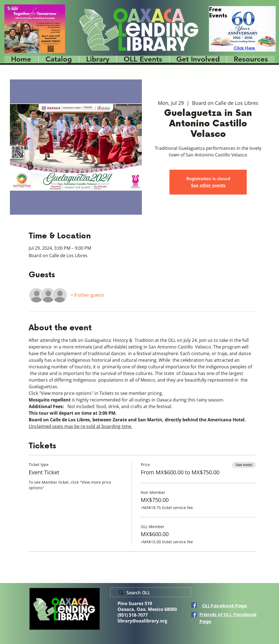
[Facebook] (194, 605)
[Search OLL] (153, 593)
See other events (208, 185)
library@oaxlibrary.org (142, 621)
